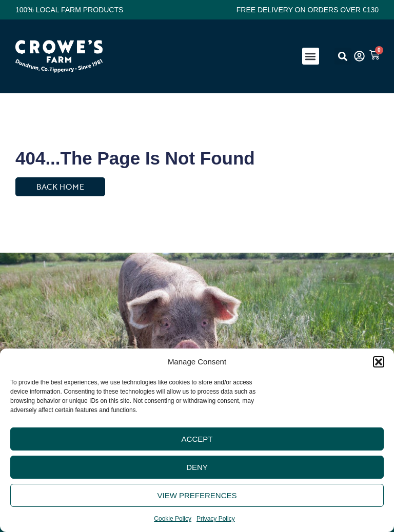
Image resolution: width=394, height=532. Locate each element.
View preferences (197, 495)
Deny (197, 467)
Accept (197, 439)
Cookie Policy (173, 519)
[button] (379, 362)
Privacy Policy (216, 519)
